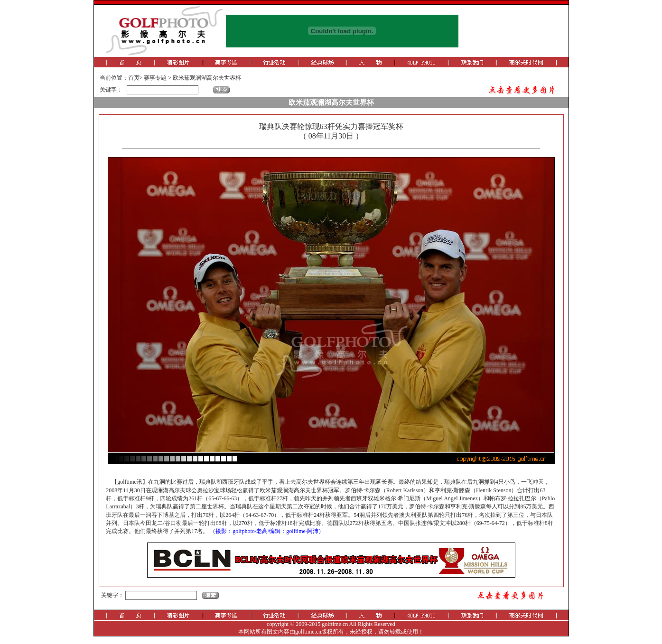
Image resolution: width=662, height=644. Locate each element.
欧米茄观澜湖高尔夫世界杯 (207, 78)
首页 (134, 78)
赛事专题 (155, 78)
